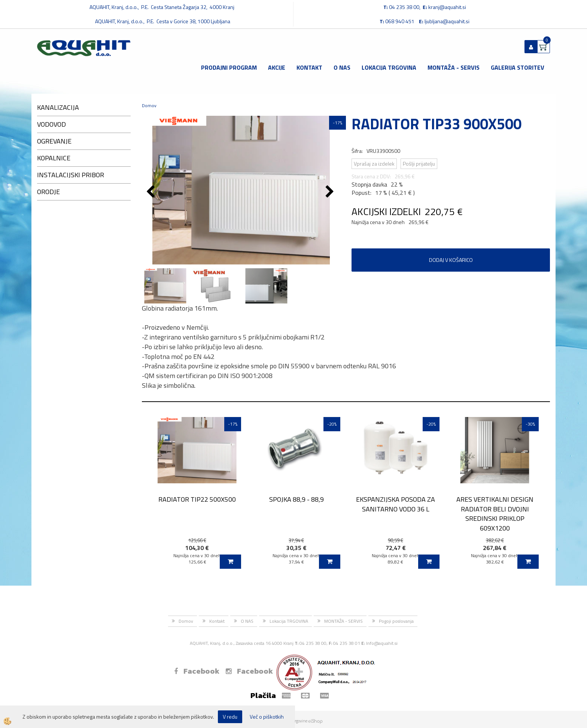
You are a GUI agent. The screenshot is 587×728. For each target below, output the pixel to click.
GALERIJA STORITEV (518, 67)
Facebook (197, 671)
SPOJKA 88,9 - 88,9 (296, 499)
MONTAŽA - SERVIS (454, 67)
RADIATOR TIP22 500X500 (197, 499)
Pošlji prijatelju (419, 164)
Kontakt (309, 67)
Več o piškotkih (267, 717)
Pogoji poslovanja (396, 621)
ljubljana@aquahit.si (447, 21)
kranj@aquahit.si (447, 7)
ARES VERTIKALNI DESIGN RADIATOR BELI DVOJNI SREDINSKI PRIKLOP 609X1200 (495, 514)
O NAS (342, 67)
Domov (149, 105)
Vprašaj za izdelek (374, 164)
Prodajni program (229, 67)
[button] (331, 192)
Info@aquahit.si (382, 643)
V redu (230, 717)
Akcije (277, 67)
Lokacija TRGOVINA (389, 67)
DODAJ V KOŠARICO (451, 260)
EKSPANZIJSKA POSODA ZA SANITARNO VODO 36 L (396, 504)
